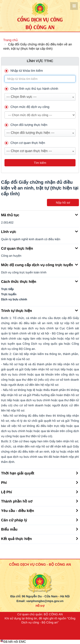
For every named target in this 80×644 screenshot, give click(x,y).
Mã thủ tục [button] (39, 215)
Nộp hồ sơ (63, 203)
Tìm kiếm (40, 163)
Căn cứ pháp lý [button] (39, 520)
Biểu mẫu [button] (39, 529)
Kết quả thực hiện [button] (39, 538)
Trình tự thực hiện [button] (39, 310)
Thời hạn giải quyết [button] (39, 473)
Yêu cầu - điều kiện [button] (39, 510)
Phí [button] (39, 482)
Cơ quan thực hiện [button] (39, 248)
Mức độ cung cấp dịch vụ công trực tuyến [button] (39, 265)
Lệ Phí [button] (39, 492)
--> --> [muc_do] (40, 115)
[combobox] (40, 97)
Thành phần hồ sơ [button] (39, 501)
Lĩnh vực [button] (39, 231)
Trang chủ (10, 40)
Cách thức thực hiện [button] (39, 281)
